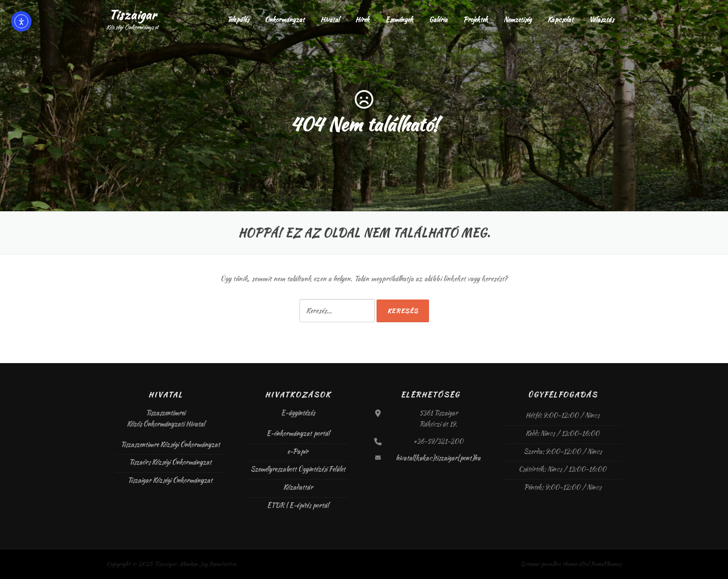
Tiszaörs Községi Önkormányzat (170, 462)
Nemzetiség (518, 20)
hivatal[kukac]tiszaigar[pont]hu (438, 458)
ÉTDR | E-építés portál (298, 505)
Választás (601, 20)
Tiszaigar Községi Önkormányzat (170, 480)
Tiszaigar (133, 15)
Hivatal (330, 20)
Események (399, 20)
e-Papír (298, 451)
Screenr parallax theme (549, 564)
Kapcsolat (560, 20)
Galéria (438, 20)
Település (238, 20)
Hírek (362, 20)
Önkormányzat (285, 20)
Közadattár (298, 487)
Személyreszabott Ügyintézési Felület (298, 469)
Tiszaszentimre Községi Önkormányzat (170, 444)
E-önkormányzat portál (298, 433)
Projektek (476, 20)
